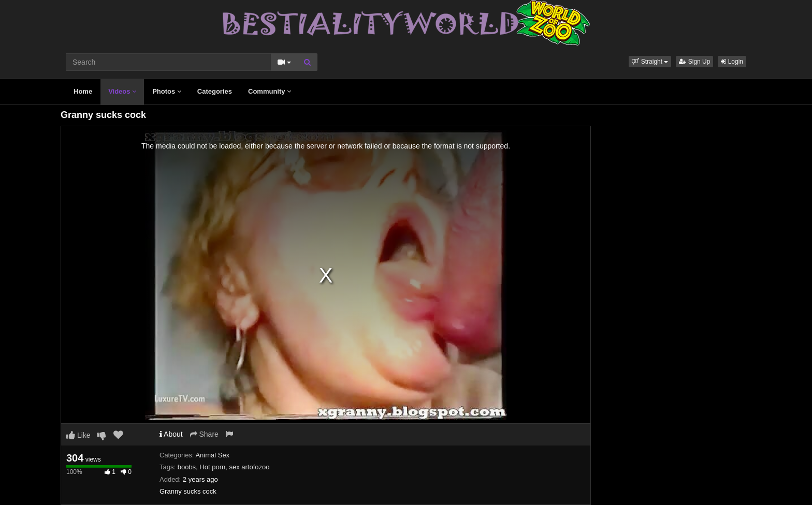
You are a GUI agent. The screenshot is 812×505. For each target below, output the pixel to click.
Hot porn (212, 467)
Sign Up (694, 62)
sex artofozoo (249, 467)
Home (83, 91)
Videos (122, 91)
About (171, 434)
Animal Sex (212, 455)
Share (204, 434)
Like (78, 435)
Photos (167, 91)
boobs (187, 467)
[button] (650, 62)
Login (732, 62)
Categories (215, 91)
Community (270, 91)
